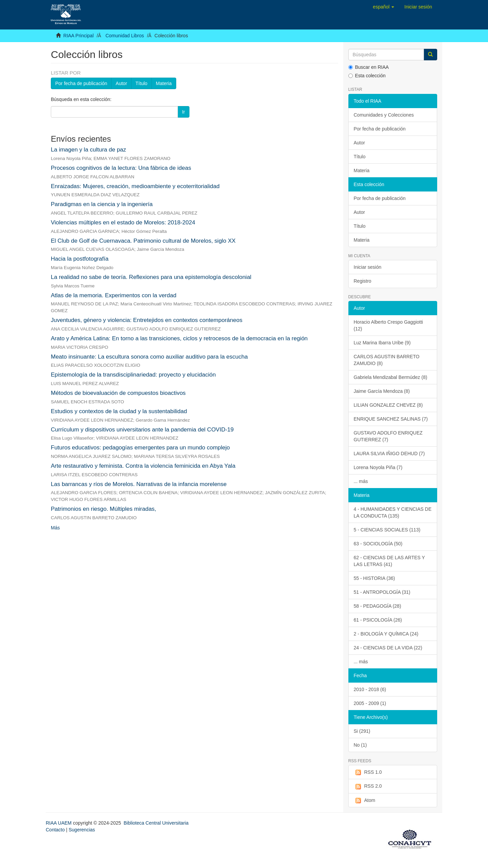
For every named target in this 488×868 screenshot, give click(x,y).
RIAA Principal (78, 36)
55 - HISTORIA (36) (374, 578)
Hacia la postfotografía (80, 259)
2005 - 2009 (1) (370, 703)
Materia (164, 83)
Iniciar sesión (368, 267)
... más (361, 481)
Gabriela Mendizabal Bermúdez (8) (391, 377)
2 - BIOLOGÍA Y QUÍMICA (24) (386, 634)
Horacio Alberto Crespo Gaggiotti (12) (389, 325)
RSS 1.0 (368, 772)
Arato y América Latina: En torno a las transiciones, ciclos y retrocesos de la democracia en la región (179, 338)
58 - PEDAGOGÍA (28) (378, 606)
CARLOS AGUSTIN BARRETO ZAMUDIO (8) (387, 360)
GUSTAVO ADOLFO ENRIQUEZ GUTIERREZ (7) (388, 436)
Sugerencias (82, 830)
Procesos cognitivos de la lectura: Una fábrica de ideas (121, 168)
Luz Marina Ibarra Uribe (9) (382, 343)
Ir (184, 112)
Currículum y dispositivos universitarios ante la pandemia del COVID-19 (142, 430)
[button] (383, 7)
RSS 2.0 (368, 786)
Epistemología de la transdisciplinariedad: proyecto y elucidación (133, 375)
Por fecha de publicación (81, 83)
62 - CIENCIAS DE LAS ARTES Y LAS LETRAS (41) (389, 561)
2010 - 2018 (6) (370, 689)
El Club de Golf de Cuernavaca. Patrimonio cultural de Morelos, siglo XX (143, 241)
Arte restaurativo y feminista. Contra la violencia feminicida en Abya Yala (143, 466)
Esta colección (367, 76)
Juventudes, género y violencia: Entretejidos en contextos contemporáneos (147, 320)
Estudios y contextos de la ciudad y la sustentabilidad (119, 411)
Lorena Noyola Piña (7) (378, 467)
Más (55, 528)
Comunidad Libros (125, 36)
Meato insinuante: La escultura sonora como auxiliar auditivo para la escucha (149, 357)
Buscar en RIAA (369, 67)
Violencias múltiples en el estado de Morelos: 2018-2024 (123, 223)
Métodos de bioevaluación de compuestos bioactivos (118, 393)
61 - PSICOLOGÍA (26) (378, 620)
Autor (121, 83)
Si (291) (362, 731)
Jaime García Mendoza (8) (382, 391)
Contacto (55, 830)
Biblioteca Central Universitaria (156, 823)
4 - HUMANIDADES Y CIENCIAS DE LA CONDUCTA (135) (393, 512)
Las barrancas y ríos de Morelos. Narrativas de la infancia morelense (139, 484)
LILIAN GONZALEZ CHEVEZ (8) (388, 405)
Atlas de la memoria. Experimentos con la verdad (114, 295)
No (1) (360, 745)
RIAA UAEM (59, 823)
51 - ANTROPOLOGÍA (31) (382, 592)
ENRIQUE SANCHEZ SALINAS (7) (391, 419)
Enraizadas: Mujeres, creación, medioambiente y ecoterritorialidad (135, 186)
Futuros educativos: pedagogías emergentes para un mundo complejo (140, 448)
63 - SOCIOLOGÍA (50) (378, 544)
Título (141, 83)
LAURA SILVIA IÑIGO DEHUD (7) (389, 453)
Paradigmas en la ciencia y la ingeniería (102, 204)
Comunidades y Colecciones (384, 115)
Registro (363, 281)
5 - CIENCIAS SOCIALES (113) (387, 530)
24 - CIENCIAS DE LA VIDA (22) (388, 648)
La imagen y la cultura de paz (88, 150)
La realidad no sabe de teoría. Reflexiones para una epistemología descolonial (151, 277)
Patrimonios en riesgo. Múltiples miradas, (104, 509)
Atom (365, 801)
